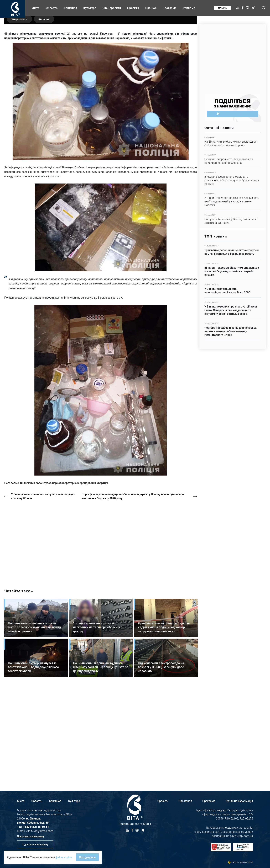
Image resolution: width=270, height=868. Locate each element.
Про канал (185, 801)
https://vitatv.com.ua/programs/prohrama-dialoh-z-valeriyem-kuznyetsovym (101, 637)
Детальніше (233, 141)
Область (52, 8)
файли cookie (64, 857)
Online (222, 8)
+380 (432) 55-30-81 (36, 827)
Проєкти (133, 8)
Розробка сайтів (246, 862)
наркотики (21, 115)
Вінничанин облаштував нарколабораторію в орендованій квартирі (64, 579)
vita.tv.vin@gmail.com (40, 831)
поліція (46, 115)
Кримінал (71, 8)
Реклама (189, 8)
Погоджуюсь (88, 857)
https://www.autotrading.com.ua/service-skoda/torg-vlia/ (233, 57)
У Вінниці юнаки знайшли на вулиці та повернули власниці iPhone (43, 592)
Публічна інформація (239, 801)
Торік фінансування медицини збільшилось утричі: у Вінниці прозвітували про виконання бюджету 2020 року (134, 592)
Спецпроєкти (112, 8)
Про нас (151, 8)
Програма (170, 8)
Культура (90, 8)
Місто (36, 8)
